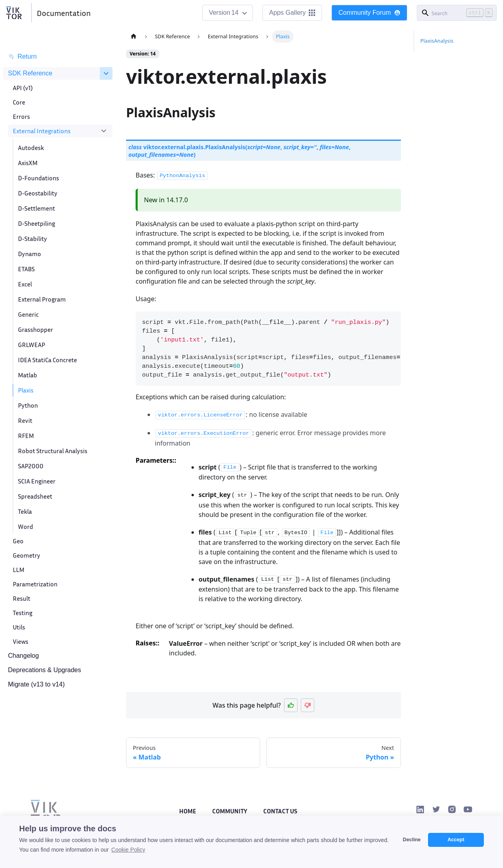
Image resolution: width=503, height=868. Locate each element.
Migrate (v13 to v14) (36, 684)
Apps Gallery (292, 13)
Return (22, 56)
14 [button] (235, 13)
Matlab (28, 375)
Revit (25, 420)
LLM (19, 570)
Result (22, 598)
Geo (18, 541)
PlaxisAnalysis (437, 41)
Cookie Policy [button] (128, 850)
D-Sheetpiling (36, 223)
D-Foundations (38, 178)
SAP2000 (31, 466)
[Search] (457, 13)
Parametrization (35, 584)
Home (188, 811)
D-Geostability (38, 193)
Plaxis (26, 390)
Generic (28, 314)
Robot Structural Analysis (53, 451)
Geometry (27, 555)
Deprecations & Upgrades (44, 670)
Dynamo (30, 254)
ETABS (26, 269)
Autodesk (31, 148)
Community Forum (369, 13)
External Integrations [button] (42, 131)
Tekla (25, 511)
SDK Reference (30, 73)
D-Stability (33, 239)
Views (21, 641)
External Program (42, 299)
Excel (25, 284)
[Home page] (134, 36)
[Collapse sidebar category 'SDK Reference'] (106, 73)
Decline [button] (412, 840)
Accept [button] (456, 840)
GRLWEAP (32, 345)
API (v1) (23, 88)
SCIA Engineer (37, 481)
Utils (19, 627)
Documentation (64, 13)
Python (28, 405)
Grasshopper (36, 329)
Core (19, 102)
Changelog (23, 656)
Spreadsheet (35, 496)
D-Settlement (36, 208)
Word (26, 527)
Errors (21, 116)
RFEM (26, 436)
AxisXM (28, 163)
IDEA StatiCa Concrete (47, 360)
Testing (23, 613)
